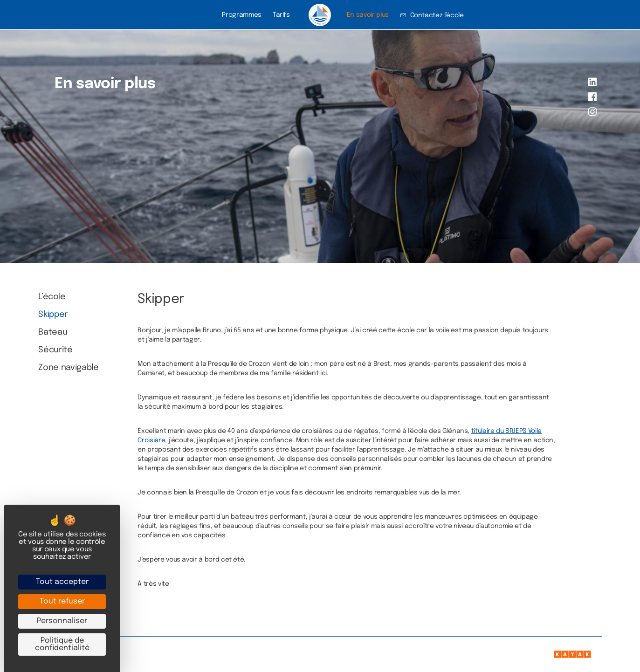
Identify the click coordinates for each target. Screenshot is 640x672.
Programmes (241, 15)
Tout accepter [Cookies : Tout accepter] (62, 582)
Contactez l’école (437, 15)
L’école (52, 297)
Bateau (53, 332)
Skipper (53, 315)
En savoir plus (368, 15)
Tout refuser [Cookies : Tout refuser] (62, 601)
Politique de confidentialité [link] (62, 644)
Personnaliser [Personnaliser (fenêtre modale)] (62, 621)
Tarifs (281, 15)
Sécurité (55, 350)
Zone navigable (68, 368)
